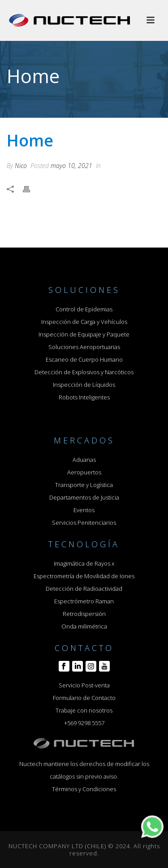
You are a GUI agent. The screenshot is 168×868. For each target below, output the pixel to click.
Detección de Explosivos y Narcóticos (84, 372)
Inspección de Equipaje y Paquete (84, 334)
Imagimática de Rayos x (84, 563)
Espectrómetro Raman (84, 601)
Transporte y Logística (84, 485)
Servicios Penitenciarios (84, 523)
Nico (21, 166)
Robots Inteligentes (84, 397)
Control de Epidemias (84, 309)
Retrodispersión (84, 614)
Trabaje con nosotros (84, 710)
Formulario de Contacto (84, 698)
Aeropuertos (84, 472)
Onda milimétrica (84, 626)
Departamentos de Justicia (84, 497)
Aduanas (84, 460)
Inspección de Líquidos (84, 385)
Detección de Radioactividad (84, 589)
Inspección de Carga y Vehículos (84, 322)
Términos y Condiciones (84, 789)
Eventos (84, 510)
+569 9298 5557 (84, 723)
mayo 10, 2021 (71, 166)
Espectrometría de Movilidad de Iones (84, 576)
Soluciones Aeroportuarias (84, 347)
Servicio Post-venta (84, 685)
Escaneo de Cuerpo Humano (84, 359)
